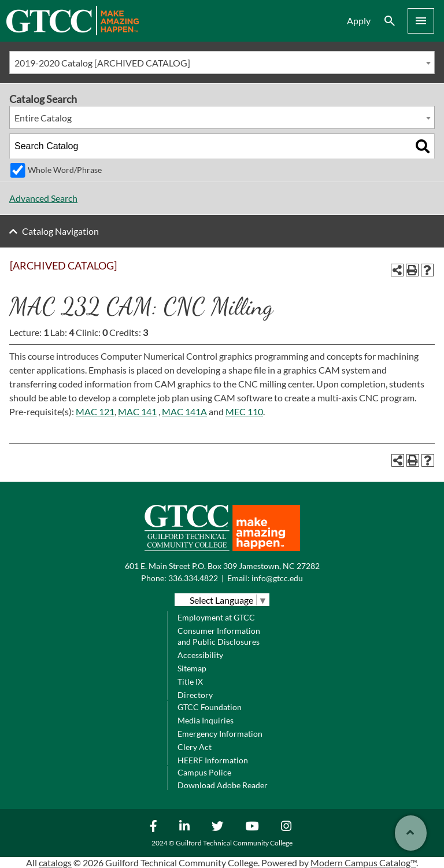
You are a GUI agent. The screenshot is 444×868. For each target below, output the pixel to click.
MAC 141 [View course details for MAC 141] (137, 411)
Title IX (190, 682)
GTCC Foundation (210, 707)
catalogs (55, 863)
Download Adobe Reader (223, 785)
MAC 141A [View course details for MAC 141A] (184, 411)
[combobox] (222, 62)
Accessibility (200, 655)
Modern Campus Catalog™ (363, 863)
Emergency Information (220, 734)
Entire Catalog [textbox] (43, 118)
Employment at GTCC (216, 617)
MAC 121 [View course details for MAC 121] (95, 411)
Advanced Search (43, 198)
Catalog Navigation (60, 231)
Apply (359, 21)
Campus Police (204, 772)
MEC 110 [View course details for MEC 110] (244, 411)
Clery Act (195, 747)
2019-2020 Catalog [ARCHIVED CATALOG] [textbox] (102, 63)
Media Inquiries (206, 720)
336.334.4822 (193, 578)
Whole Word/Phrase (65, 170)
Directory (195, 695)
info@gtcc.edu (277, 578)
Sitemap (192, 668)
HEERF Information (213, 760)
